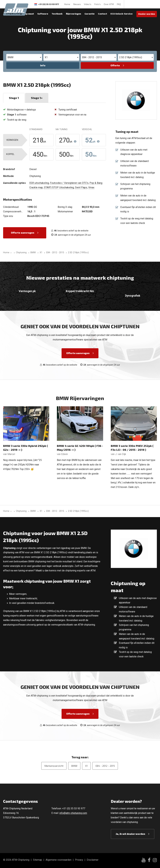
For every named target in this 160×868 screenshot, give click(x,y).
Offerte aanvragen (23, 233)
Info (43, 65)
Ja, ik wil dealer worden (130, 834)
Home (67, 4)
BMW (74, 766)
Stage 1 (14, 98)
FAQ (119, 4)
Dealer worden (147, 14)
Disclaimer (93, 860)
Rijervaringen (74, 14)
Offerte (115, 65)
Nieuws (77, 4)
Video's (88, 4)
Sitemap (37, 860)
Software (43, 14)
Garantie (90, 14)
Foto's (97, 4)
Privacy (79, 860)
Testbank (57, 14)
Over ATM (109, 4)
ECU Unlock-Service (121, 14)
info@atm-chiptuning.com (73, 813)
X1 (86, 766)
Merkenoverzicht (54, 766)
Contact (102, 14)
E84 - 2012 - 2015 (105, 766)
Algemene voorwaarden (59, 860)
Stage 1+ (37, 98)
